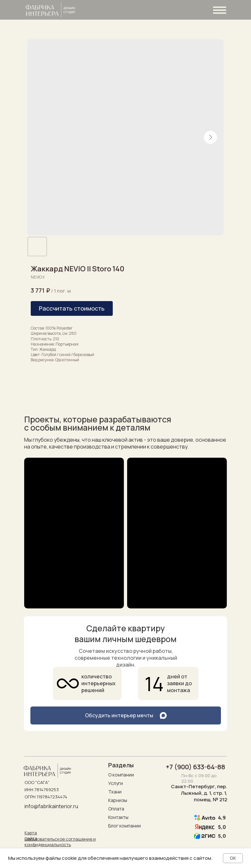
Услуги (116, 783)
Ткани (115, 792)
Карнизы (118, 800)
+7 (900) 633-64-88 (195, 767)
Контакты (118, 817)
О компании (121, 775)
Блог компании (125, 826)
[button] (72, 308)
